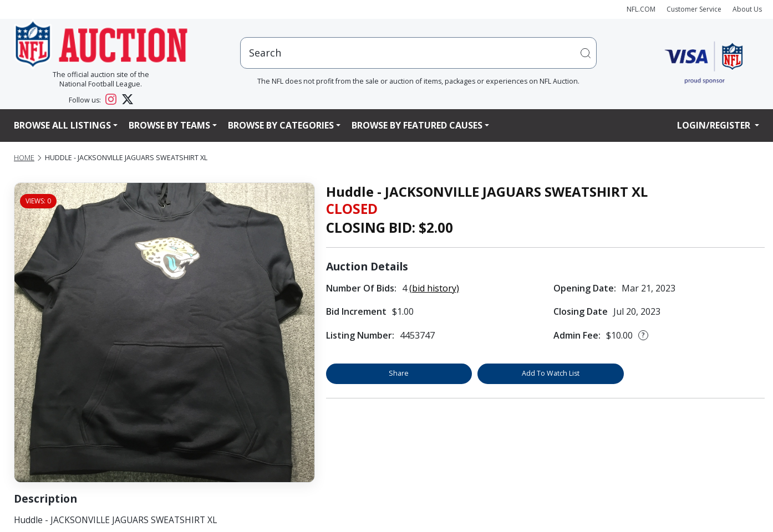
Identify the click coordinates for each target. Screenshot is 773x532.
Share (399, 373)
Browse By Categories (281, 125)
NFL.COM (641, 9)
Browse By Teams (169, 125)
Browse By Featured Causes (417, 125)
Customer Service (694, 9)
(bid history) (434, 288)
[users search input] (418, 53)
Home (24, 158)
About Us (747, 9)
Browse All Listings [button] (62, 125)
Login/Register (715, 125)
